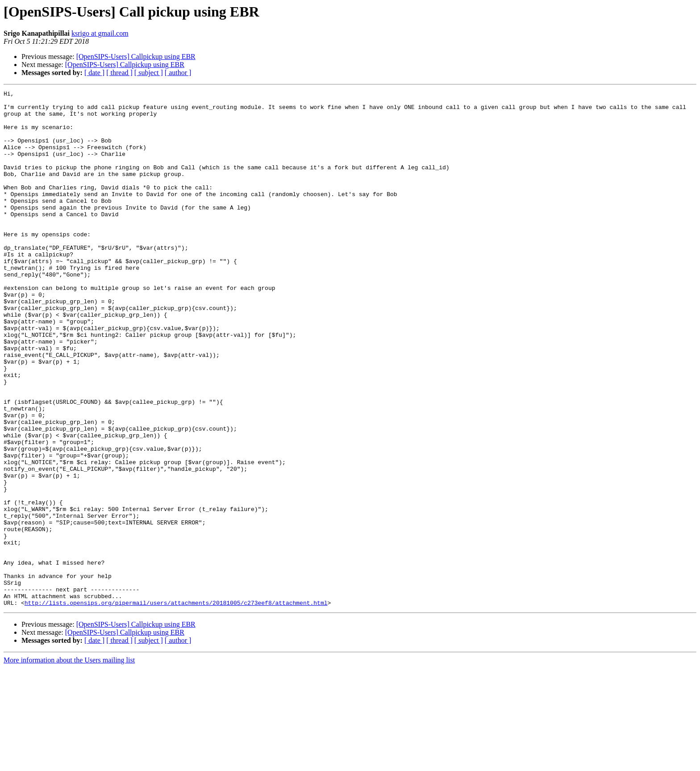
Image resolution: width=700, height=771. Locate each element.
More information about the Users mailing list (69, 763)
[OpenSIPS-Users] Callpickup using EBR (136, 57)
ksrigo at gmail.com (100, 33)
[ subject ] (149, 73)
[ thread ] (119, 73)
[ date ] (94, 73)
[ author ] (178, 73)
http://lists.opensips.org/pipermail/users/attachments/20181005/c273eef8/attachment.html (176, 706)
